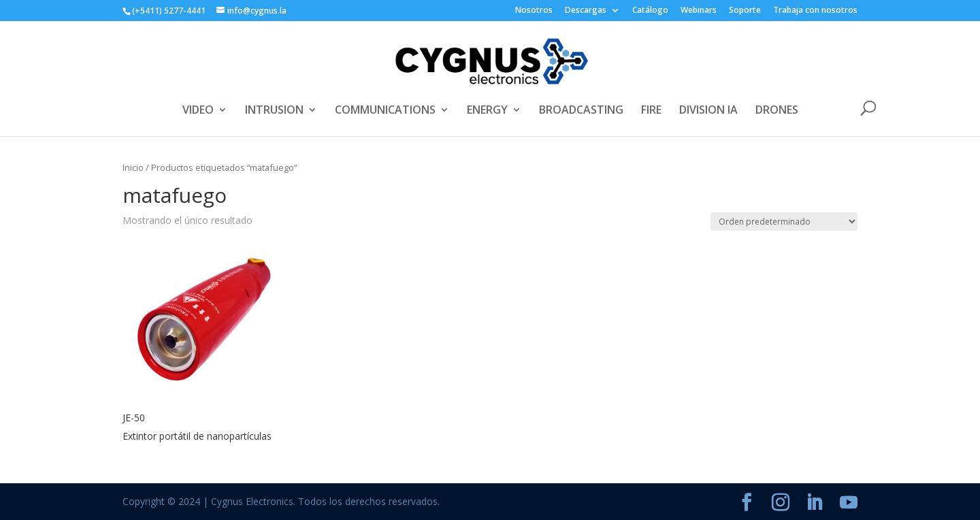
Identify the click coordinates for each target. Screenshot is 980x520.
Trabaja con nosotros (815, 11)
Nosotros (534, 11)
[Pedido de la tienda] (784, 222)
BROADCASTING (581, 111)
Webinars (699, 11)
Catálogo (650, 11)
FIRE (651, 111)
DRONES (777, 111)
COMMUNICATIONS (385, 111)
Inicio (133, 167)
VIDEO (198, 111)
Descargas (586, 11)
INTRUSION (274, 111)
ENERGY (487, 111)
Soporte (745, 11)
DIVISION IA (708, 111)
